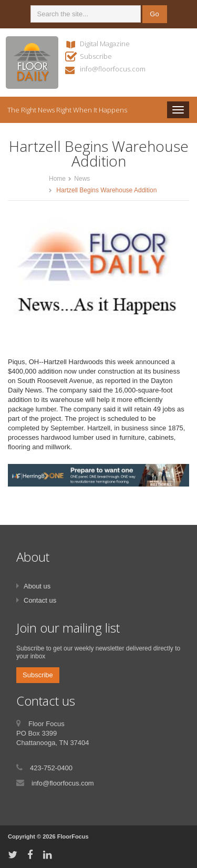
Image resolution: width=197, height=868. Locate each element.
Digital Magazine (105, 44)
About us (37, 586)
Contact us (40, 600)
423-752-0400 (51, 768)
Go (154, 14)
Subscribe (96, 56)
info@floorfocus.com (113, 69)
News (82, 179)
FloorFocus (73, 836)
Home (57, 179)
